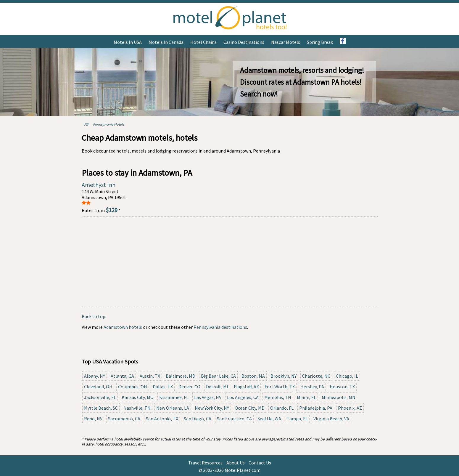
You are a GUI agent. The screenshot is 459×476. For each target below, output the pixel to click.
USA (86, 124)
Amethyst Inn (99, 185)
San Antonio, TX (162, 419)
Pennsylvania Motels (108, 124)
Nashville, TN (137, 408)
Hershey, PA (312, 387)
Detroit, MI (217, 387)
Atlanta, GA (122, 376)
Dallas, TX (163, 387)
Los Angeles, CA (243, 397)
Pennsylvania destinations (220, 327)
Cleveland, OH (98, 387)
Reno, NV (93, 419)
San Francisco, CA (234, 419)
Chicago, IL (347, 376)
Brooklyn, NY (284, 376)
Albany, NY (95, 376)
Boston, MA (253, 376)
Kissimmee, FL (174, 397)
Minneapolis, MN (339, 397)
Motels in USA (128, 42)
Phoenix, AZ (350, 408)
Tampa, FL (297, 419)
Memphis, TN (278, 397)
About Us (236, 463)
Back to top (94, 316)
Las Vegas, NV (208, 397)
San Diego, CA (198, 419)
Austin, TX (150, 376)
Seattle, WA (269, 419)
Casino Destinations (244, 42)
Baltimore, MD (181, 376)
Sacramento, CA (124, 419)
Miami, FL (306, 397)
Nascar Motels (286, 42)
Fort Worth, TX (280, 387)
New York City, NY (212, 408)
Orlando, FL (282, 408)
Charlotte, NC (316, 376)
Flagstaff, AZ (246, 387)
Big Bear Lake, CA (218, 376)
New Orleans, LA (173, 408)
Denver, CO (189, 387)
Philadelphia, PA (316, 408)
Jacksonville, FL (100, 397)
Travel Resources (205, 463)
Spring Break (320, 42)
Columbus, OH (133, 387)
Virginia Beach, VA (331, 419)
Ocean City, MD (250, 408)
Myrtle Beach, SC (101, 408)
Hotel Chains (203, 42)
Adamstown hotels (123, 327)
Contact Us (260, 463)
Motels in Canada (166, 42)
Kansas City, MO (138, 397)
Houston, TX (342, 387)
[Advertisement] (230, 261)
